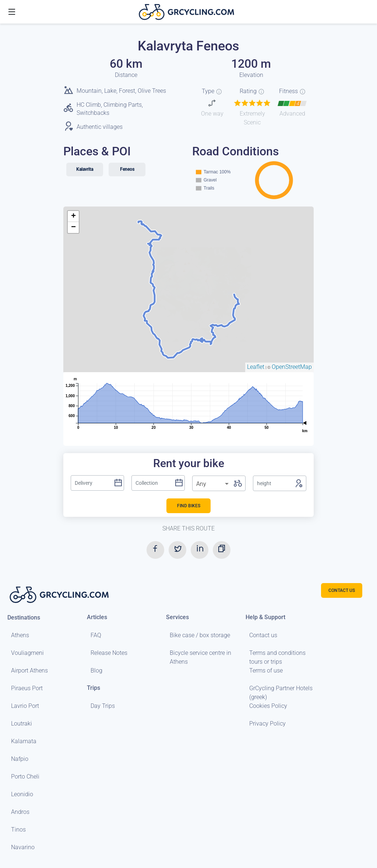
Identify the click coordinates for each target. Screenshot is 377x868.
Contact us (263, 635)
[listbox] (213, 484)
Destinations (24, 617)
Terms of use (266, 671)
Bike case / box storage (200, 635)
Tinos (18, 830)
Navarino (23, 847)
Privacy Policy (267, 724)
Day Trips (103, 706)
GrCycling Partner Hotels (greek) (281, 693)
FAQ (96, 635)
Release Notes (109, 653)
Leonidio (22, 794)
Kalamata (24, 741)
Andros (20, 812)
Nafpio (20, 759)
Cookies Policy (268, 706)
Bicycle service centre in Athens (200, 657)
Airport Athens (29, 671)
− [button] (73, 227)
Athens (20, 635)
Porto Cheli (25, 777)
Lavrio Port (25, 706)
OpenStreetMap (292, 367)
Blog (96, 671)
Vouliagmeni (27, 653)
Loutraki (22, 724)
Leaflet (256, 367)
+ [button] (73, 216)
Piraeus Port (27, 688)
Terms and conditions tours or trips (277, 657)
